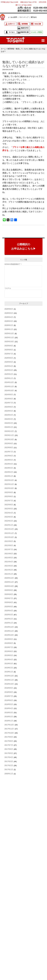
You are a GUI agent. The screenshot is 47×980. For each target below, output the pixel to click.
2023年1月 (9, 476)
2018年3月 (9, 712)
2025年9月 (9, 346)
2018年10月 (9, 684)
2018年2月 (9, 717)
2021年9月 (9, 541)
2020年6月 (9, 602)
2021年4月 (9, 562)
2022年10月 (9, 488)
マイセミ (12, 32)
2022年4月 (9, 513)
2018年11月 (9, 680)
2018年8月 (9, 692)
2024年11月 (9, 386)
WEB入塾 (38, 24)
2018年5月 (9, 704)
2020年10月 (9, 586)
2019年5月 (9, 655)
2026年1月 (9, 329)
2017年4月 (9, 757)
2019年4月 (9, 659)
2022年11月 (9, 484)
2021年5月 (9, 558)
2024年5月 (9, 411)
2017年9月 (9, 737)
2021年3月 (9, 566)
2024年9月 (9, 394)
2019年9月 (9, 639)
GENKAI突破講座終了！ (13, 264)
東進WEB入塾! (25, 32)
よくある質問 (13, 17)
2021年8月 (9, 545)
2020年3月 (9, 615)
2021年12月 (9, 529)
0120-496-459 (40, 8)
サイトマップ (24, 17)
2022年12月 (9, 480)
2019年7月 (9, 647)
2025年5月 (9, 362)
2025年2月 (9, 374)
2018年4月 (9, 708)
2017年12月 (9, 725)
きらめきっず (36, 32)
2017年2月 (9, 765)
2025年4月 (9, 366)
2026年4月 (9, 317)
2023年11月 (9, 435)
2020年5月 (9, 607)
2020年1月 (9, 623)
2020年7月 (9, 598)
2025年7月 (9, 354)
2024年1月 (9, 427)
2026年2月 (9, 325)
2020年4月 (9, 611)
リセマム (8, 288)
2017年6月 (9, 749)
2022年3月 (9, 517)
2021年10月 (9, 537)
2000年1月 (9, 774)
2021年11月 (9, 533)
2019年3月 (9, 664)
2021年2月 (9, 570)
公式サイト (12, 24)
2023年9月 (9, 443)
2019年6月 (9, 651)
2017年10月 (9, 733)
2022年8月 (9, 496)
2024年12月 (9, 382)
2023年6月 (9, 456)
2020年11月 (9, 582)
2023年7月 (9, 452)
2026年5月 (9, 313)
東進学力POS (25, 28)
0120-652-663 (40, 11)
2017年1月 (9, 769)
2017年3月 (9, 761)
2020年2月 (9, 619)
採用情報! (25, 24)
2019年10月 (9, 635)
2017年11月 (9, 729)
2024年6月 (9, 407)
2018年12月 (9, 676)
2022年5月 (9, 509)
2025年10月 (9, 342)
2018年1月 (9, 721)
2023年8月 (9, 447)
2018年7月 (9, 696)
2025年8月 (9, 350)
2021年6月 (9, 554)
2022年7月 (9, 501)
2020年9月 (9, 590)
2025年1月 (9, 378)
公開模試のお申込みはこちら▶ (23, 246)
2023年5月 (9, 460)
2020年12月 (9, 578)
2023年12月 (9, 431)
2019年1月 (9, 672)
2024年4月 (9, 415)
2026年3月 (9, 321)
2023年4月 (9, 464)
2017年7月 (9, 745)
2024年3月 (9, 419)
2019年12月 (9, 627)
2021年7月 (9, 549)
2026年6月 (9, 309)
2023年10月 (9, 439)
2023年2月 (9, 472)
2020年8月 (9, 594)
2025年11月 (9, 337)
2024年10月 (9, 390)
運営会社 (34, 17)
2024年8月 (9, 399)
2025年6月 (9, 358)
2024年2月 (9, 423)
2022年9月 (9, 492)
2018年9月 (9, 688)
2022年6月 (9, 505)
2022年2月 (9, 521)
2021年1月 (9, 574)
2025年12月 (9, 333)
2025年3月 (9, 370)
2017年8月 (9, 741)
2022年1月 (9, 525)
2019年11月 (9, 631)
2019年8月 (9, 643)
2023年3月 (9, 468)
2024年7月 (9, 403)
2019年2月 (9, 668)
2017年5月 (9, 753)
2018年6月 (9, 700)
